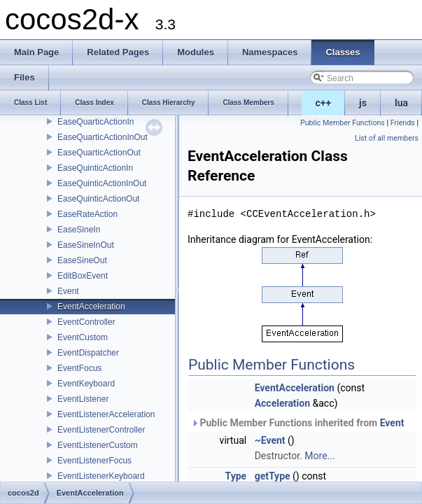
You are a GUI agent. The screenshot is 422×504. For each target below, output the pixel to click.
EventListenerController (101, 430)
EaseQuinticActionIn (95, 168)
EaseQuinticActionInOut (102, 183)
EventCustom (83, 337)
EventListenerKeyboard (101, 476)
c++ (324, 103)
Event (68, 291)
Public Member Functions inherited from (298, 423)
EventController (86, 322)
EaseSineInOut (86, 245)
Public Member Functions (343, 123)
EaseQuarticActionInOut (103, 137)
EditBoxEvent (83, 276)
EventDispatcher (88, 353)
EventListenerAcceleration (106, 414)
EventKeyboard (86, 384)
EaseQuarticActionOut (99, 153)
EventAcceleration (91, 307)
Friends (403, 123)
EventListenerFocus (94, 461)
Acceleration (282, 403)
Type (236, 476)
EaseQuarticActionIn (96, 122)
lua (401, 103)
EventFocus (79, 368)
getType (273, 476)
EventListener (83, 399)
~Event (270, 440)
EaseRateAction (87, 214)
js (363, 103)
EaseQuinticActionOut (98, 199)
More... (319, 456)
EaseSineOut (82, 260)
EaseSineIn (79, 230)
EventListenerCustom (98, 445)
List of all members (387, 138)
